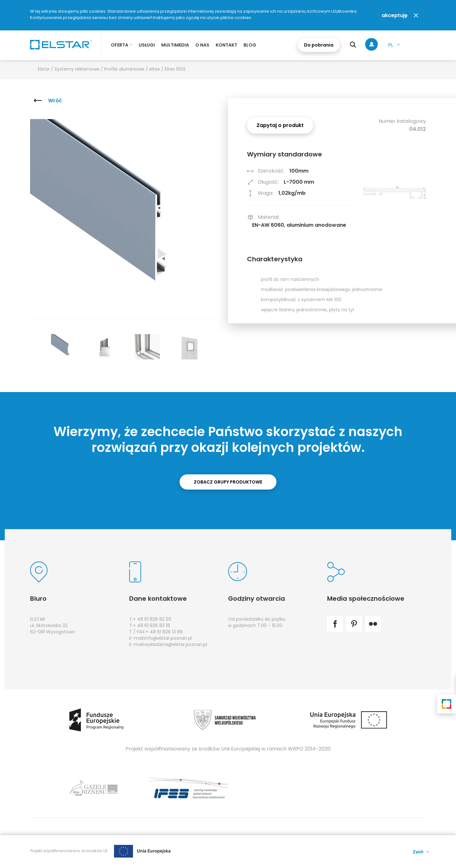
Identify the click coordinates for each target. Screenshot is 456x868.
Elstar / (46, 69)
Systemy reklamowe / (79, 69)
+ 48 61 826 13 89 (164, 632)
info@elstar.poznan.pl (168, 638)
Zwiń (418, 851)
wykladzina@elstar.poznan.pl (176, 644)
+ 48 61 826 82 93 (152, 619)
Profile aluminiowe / (127, 69)
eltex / (157, 69)
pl (391, 45)
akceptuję (395, 15)
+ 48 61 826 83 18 (152, 625)
